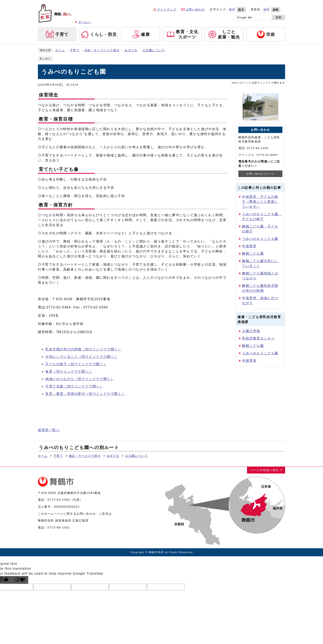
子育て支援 (74, 386)
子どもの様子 (76, 364)
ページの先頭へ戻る (264, 470)
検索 (279, 17)
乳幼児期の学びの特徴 (83, 349)
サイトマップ (167, 10)
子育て (75, 50)
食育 (69, 372)
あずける (131, 50)
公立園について (154, 50)
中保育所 (249, 246)
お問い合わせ (195, 10)
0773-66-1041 (59, 527)
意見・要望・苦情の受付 (85, 394)
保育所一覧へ (49, 430)
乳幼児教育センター (258, 338)
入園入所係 (251, 331)
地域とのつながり (80, 379)
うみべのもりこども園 (260, 239)
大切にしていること (82, 357)
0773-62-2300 (59, 500)
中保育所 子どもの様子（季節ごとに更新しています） (260, 202)
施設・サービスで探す (85, 456)
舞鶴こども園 (253, 254)
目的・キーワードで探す (102, 50)
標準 (232, 10)
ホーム (60, 50)
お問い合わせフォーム (260, 174)
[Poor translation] (20, 580)
